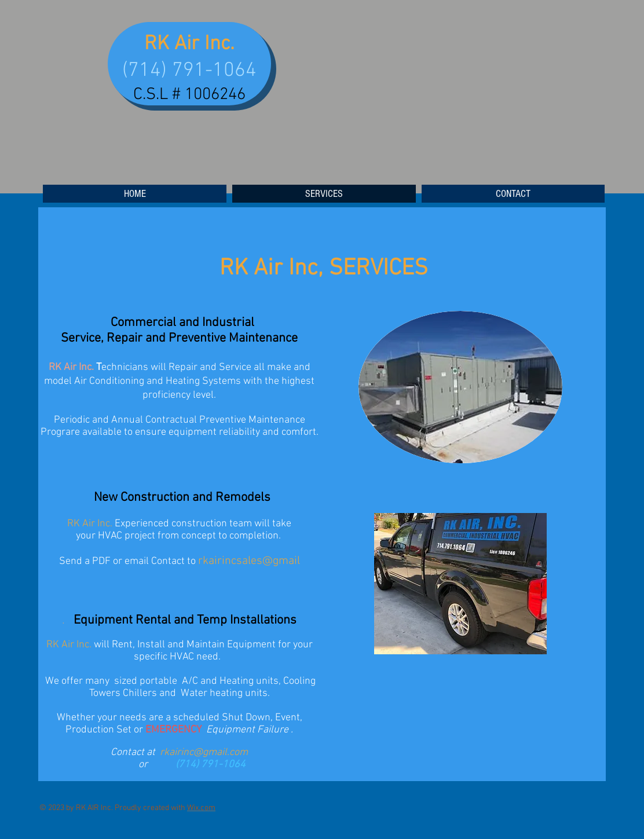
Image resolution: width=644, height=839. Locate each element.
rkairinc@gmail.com (204, 752)
